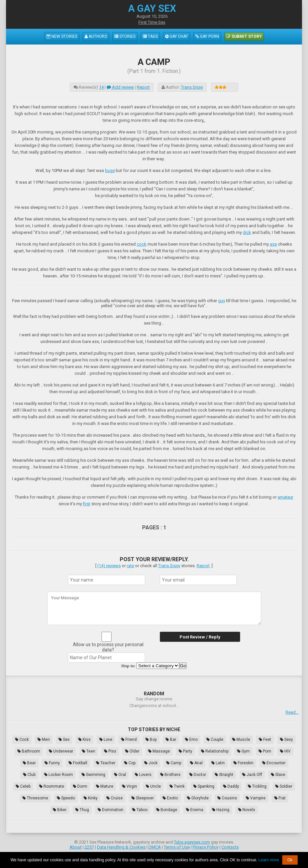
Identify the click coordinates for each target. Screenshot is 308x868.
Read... (292, 712)
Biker (60, 810)
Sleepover (143, 798)
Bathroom (29, 751)
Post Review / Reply (200, 637)
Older (132, 751)
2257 (89, 847)
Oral (120, 775)
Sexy (286, 740)
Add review (120, 87)
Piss (110, 751)
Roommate (52, 786)
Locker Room (59, 775)
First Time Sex (152, 22)
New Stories (62, 36)
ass (273, 244)
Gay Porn (207, 36)
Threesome (35, 798)
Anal (196, 763)
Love (106, 740)
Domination (111, 810)
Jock (151, 763)
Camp (174, 763)
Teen (89, 751)
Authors (96, 36)
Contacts (230, 847)
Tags (150, 36)
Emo (191, 740)
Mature (105, 786)
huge (110, 170)
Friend (129, 740)
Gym (243, 751)
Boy (151, 740)
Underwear (61, 751)
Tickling (257, 786)
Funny (52, 763)
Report (143, 87)
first (87, 504)
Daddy (231, 786)
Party (185, 751)
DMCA (155, 847)
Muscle (241, 740)
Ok (290, 860)
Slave (278, 775)
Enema (195, 810)
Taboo (140, 810)
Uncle (153, 786)
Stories (125, 36)
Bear (29, 763)
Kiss (84, 740)
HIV (285, 751)
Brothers (170, 775)
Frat (280, 798)
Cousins (227, 798)
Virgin (130, 786)
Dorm (80, 786)
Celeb (23, 786)
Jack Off (252, 775)
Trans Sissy (192, 87)
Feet (265, 740)
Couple (215, 740)
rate (130, 566)
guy (222, 301)
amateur (285, 497)
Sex (64, 740)
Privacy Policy (206, 847)
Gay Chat (177, 36)
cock (142, 244)
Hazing (221, 810)
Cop (130, 763)
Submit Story (244, 36)
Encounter (274, 763)
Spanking (204, 786)
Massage (159, 751)
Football (78, 763)
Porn (265, 751)
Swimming (93, 775)
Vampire (256, 798)
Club (29, 775)
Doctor (198, 775)
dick (247, 232)
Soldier (284, 786)
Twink (177, 786)
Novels (247, 810)
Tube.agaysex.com (192, 842)
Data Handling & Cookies (121, 847)
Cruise (115, 798)
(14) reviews (109, 566)
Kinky (91, 798)
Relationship (215, 751)
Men (44, 740)
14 (101, 87)
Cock (22, 740)
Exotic (170, 798)
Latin (218, 763)
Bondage (167, 810)
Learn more (269, 860)
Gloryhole (198, 798)
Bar (171, 740)
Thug (82, 810)
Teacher (106, 763)
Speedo (66, 798)
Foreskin (243, 763)
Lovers (143, 775)
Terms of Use (177, 847)
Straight (224, 775)
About (76, 847)
